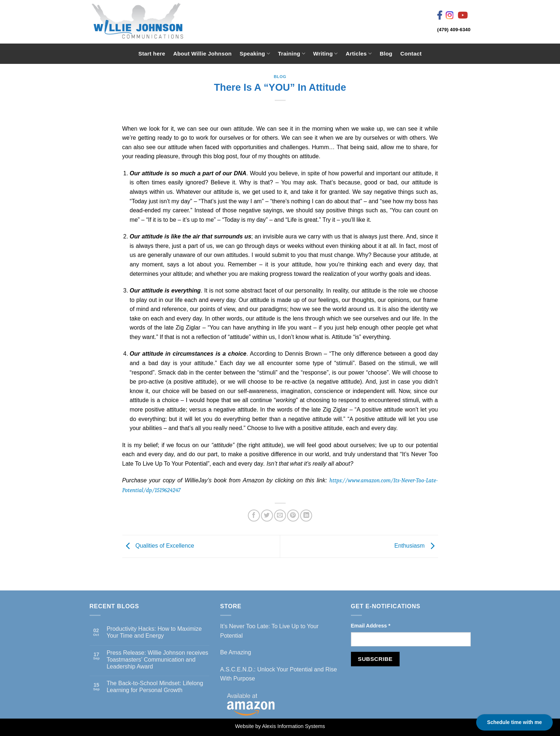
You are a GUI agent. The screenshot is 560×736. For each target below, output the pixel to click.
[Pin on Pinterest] (293, 516)
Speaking (255, 54)
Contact (411, 54)
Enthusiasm (416, 546)
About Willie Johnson (202, 54)
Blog (386, 54)
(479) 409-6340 (454, 30)
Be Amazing (236, 652)
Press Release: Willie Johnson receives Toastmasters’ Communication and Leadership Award (158, 660)
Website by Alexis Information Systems (280, 726)
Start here (152, 54)
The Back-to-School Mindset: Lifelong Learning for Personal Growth (155, 687)
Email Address (371, 626)
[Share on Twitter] (267, 516)
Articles (359, 54)
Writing (326, 54)
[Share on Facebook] (254, 516)
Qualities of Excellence (158, 546)
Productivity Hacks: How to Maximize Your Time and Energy (154, 632)
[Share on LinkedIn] (306, 516)
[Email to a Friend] (280, 516)
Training (292, 54)
